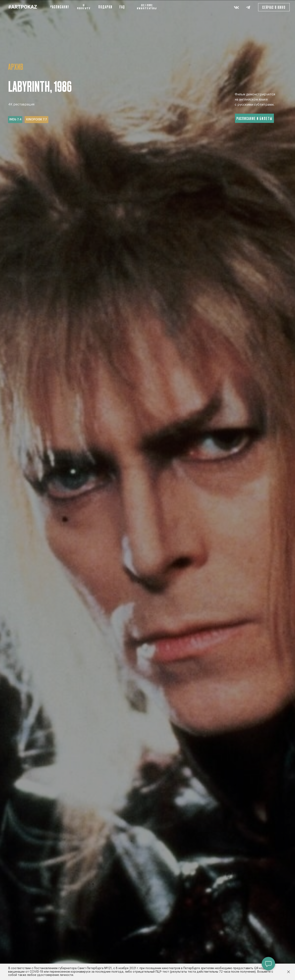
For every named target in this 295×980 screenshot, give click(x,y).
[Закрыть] (289, 972)
